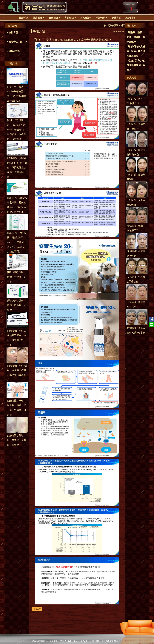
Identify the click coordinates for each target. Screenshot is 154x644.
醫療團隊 (38, 18)
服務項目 (53, 18)
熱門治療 (12, 25)
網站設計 (110, 641)
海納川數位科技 (99, 641)
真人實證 (85, 18)
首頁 (114, 31)
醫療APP (118, 641)
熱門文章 (132, 25)
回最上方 (37, 609)
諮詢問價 (130, 18)
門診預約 (101, 18)
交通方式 (116, 18)
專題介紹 (69, 18)
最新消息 (24, 18)
